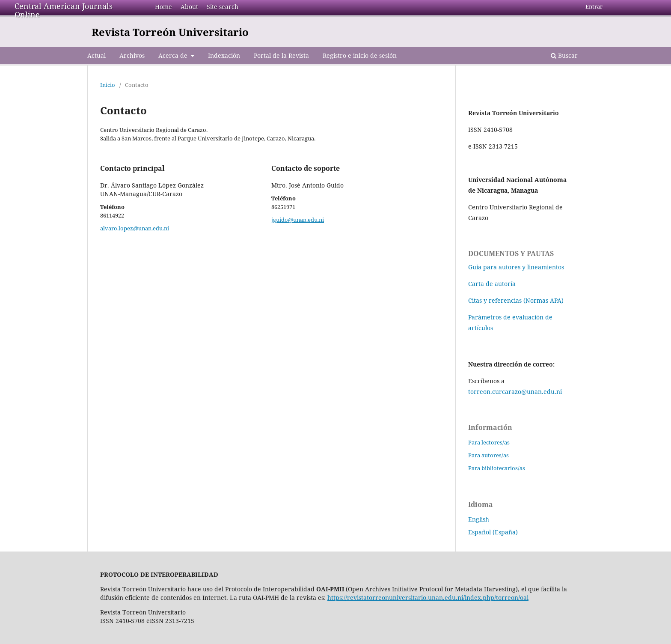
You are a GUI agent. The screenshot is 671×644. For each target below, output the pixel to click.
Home (163, 7)
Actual (96, 55)
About (189, 7)
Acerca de (174, 55)
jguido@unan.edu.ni (298, 220)
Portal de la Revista (281, 55)
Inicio (108, 85)
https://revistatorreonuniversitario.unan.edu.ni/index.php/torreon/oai (428, 598)
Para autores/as (488, 455)
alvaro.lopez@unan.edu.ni (135, 228)
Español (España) (493, 532)
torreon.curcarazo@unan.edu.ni (515, 392)
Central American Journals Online (64, 10)
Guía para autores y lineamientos (516, 267)
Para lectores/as (489, 442)
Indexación (224, 55)
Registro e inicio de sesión (360, 55)
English (479, 519)
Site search (223, 7)
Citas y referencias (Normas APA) (516, 300)
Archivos (132, 55)
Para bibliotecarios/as (497, 468)
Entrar (594, 6)
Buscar (564, 55)
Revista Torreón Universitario (170, 32)
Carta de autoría (492, 284)
